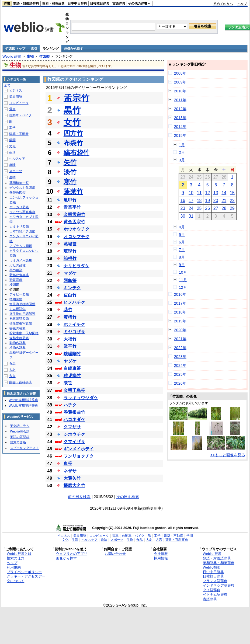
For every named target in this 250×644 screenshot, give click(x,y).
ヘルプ (242, 4)
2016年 (180, 294)
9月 (182, 265)
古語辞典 (119, 4)
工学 (12, 128)
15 (232, 193)
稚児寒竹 (72, 376)
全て (7, 85)
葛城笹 (70, 244)
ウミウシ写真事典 (22, 212)
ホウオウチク (77, 229)
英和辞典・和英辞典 (219, 563)
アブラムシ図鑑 (21, 246)
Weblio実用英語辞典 (23, 406)
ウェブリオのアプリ (72, 554)
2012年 (180, 109)
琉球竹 (70, 251)
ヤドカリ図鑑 (19, 207)
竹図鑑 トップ (15, 49)
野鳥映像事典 (19, 275)
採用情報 (161, 558)
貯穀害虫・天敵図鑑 (24, 333)
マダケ (70, 273)
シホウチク (74, 434)
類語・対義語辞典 (26, 4)
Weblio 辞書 (12, 56)
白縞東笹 (72, 368)
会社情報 (161, 554)
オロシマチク (77, 237)
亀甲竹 (70, 200)
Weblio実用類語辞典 (23, 400)
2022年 (180, 348)
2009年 (180, 82)
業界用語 (16, 97)
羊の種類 (16, 270)
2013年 (180, 118)
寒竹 (70, 182)
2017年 (180, 303)
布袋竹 (73, 143)
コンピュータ (19, 103)
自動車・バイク (20, 115)
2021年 (180, 339)
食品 (12, 364)
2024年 (180, 365)
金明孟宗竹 (74, 215)
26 (207, 208)
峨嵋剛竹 (72, 354)
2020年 (180, 330)
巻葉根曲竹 (74, 412)
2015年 (180, 135)
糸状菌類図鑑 (19, 319)
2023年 (180, 357)
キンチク (72, 288)
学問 (12, 140)
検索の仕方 (15, 558)
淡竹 (70, 172)
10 (191, 193)
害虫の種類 (18, 328)
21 (224, 201)
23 (183, 208)
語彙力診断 (18, 442)
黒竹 (72, 110)
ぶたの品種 (18, 265)
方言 (12, 376)
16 (183, 201)
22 (232, 201)
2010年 (180, 91)
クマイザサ (74, 442)
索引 (34, 49)
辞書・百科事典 (20, 382)
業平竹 (70, 346)
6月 (182, 242)
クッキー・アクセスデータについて (26, 579)
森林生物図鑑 (19, 338)
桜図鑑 (14, 285)
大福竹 (70, 339)
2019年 (180, 321)
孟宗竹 (77, 98)
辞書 (7, 4)
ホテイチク (74, 324)
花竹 (68, 310)
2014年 (180, 127)
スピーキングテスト (25, 448)
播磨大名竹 (74, 485)
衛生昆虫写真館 (21, 323)
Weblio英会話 (20, 431)
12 (207, 193)
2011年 (180, 100)
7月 (182, 250)
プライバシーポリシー (24, 572)
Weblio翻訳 (212, 567)
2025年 (180, 374)
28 (224, 208)
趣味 (12, 165)
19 (207, 201)
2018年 (180, 312)
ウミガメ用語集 (21, 260)
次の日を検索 (128, 497)
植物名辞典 (18, 348)
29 (232, 208)
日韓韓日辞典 (100, 4)
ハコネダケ (74, 420)
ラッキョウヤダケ (81, 398)
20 (216, 201)
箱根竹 (70, 258)
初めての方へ (223, 4)
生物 (30, 56)
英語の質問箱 (20, 437)
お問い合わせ (115, 554)
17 (191, 201)
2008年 (180, 73)
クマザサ (72, 427)
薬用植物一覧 (19, 183)
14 (224, 193)
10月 (183, 272)
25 (199, 208)
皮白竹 (70, 295)
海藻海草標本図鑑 (22, 304)
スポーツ (16, 171)
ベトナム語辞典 (215, 595)
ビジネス (16, 90)
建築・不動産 (19, 134)
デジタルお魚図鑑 (22, 188)
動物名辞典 (18, 343)
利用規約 (14, 567)
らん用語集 (18, 309)
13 (216, 193)
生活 (12, 152)
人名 (12, 370)
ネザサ (70, 471)
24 (191, 208)
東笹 (68, 463)
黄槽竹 (70, 317)
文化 (12, 146)
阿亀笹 (70, 281)
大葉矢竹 (72, 478)
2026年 (180, 383)
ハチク (70, 405)
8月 (182, 257)
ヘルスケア (17, 159)
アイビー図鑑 (19, 294)
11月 (183, 280)
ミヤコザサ (74, 332)
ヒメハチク (74, 302)
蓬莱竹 (73, 191)
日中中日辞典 (77, 4)
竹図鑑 (44, 56)
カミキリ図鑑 (19, 227)
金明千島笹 (74, 390)
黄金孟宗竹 (74, 222)
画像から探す (74, 49)
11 (199, 193)
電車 (12, 109)
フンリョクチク (79, 456)
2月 (182, 152)
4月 (182, 227)
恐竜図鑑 (16, 280)
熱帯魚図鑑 (18, 193)
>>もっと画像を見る (228, 455)
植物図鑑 (16, 299)
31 (191, 216)
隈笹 (68, 383)
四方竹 (73, 133)
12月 (183, 287)
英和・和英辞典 (53, 4)
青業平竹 (72, 207)
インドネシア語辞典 (219, 585)
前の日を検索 (79, 497)
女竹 (72, 122)
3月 (182, 160)
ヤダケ (70, 361)
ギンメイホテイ (79, 449)
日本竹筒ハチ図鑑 (22, 231)
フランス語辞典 (215, 581)
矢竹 (70, 162)
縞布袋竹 (77, 153)
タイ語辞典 (212, 590)
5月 (182, 235)
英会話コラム (20, 426)
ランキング (51, 49)
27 (216, 208)
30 (183, 216)
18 (199, 201)
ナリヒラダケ (77, 266)
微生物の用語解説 (22, 314)
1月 (182, 145)
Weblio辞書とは (19, 554)
